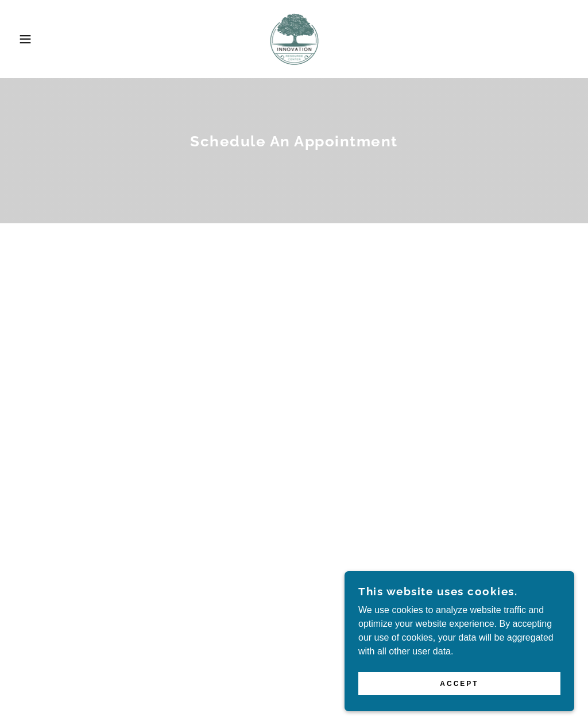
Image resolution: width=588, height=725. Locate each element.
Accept (459, 707)
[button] (29, 39)
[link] (294, 38)
